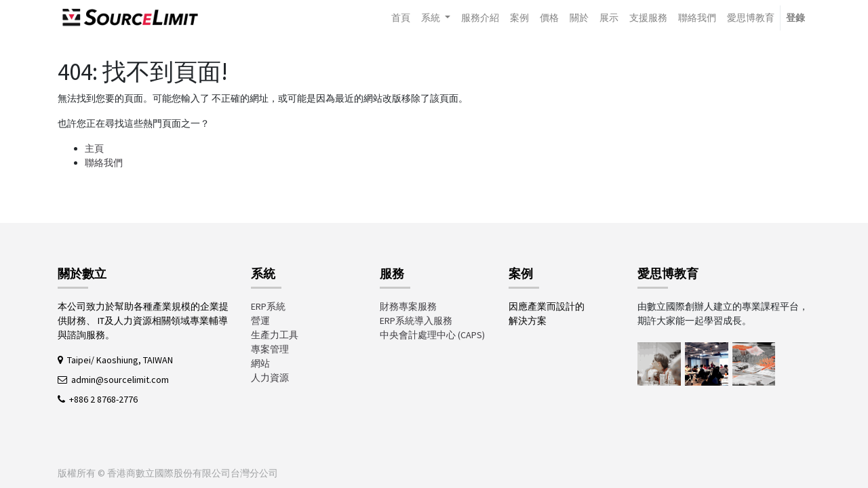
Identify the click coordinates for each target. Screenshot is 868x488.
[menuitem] (401, 18)
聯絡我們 (104, 163)
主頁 (94, 148)
